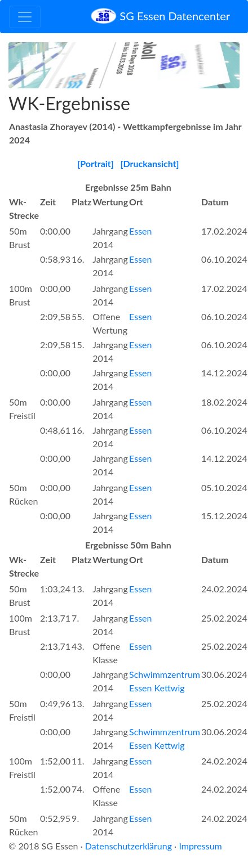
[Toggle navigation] (25, 17)
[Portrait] (96, 163)
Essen (140, 231)
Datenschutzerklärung (129, 846)
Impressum (200, 846)
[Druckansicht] (149, 163)
